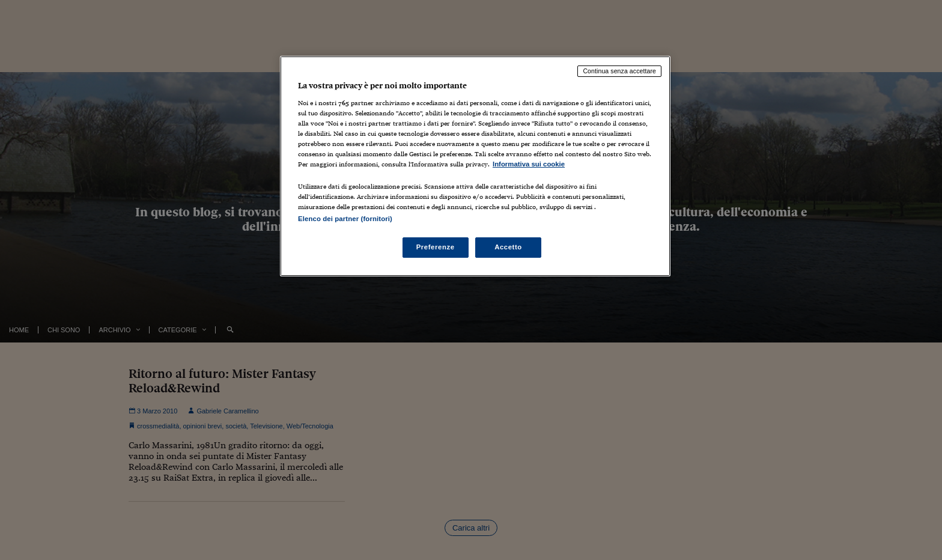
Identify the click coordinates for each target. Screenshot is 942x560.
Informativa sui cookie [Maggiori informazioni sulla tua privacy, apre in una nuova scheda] (529, 164)
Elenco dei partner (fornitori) (345, 219)
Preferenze (436, 247)
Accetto (508, 247)
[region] (475, 166)
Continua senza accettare (619, 71)
